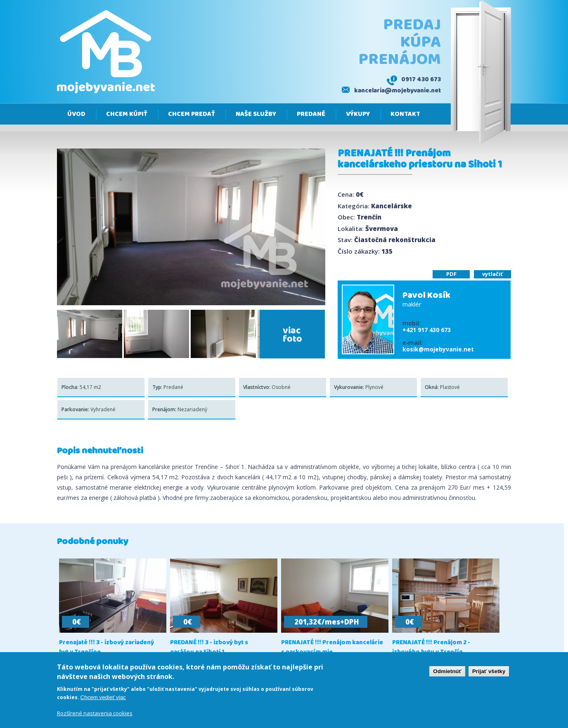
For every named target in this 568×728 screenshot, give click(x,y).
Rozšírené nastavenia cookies (95, 714)
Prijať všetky (489, 672)
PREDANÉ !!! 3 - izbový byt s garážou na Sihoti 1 (209, 648)
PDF (451, 274)
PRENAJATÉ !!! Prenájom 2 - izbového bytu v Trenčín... (431, 648)
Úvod (76, 114)
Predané (311, 114)
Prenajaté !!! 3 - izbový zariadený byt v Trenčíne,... (106, 648)
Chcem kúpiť (127, 114)
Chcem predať (192, 114)
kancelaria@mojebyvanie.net (398, 91)
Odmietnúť (447, 672)
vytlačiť (492, 274)
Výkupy (358, 114)
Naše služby (256, 114)
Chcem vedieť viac (103, 698)
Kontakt (405, 114)
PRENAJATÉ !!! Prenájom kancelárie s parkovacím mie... (332, 648)
